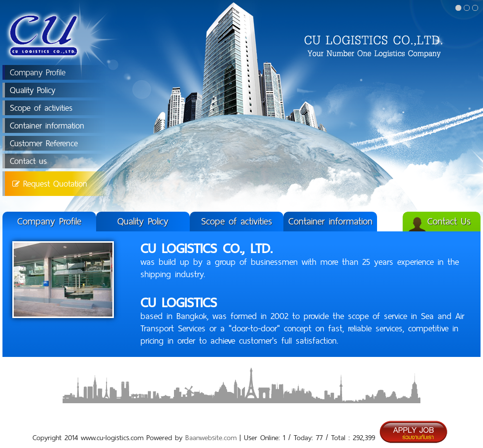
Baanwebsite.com (211, 438)
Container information (47, 126)
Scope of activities (41, 108)
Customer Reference (44, 143)
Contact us (28, 161)
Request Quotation (50, 184)
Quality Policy (33, 90)
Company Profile (38, 72)
